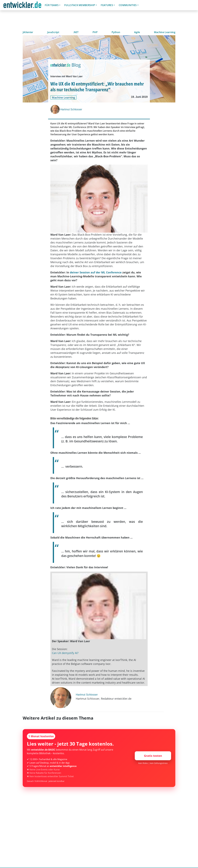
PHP (95, 32)
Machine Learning (165, 32)
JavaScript (53, 32)
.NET (76, 32)
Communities (128, 5)
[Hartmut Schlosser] (55, 109)
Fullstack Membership (80, 5)
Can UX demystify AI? (65, 653)
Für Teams (52, 5)
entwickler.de (22, 6)
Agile (137, 32)
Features (107, 5)
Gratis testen (153, 756)
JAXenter (28, 32)
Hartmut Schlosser (71, 109)
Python (116, 32)
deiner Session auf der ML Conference (96, 272)
